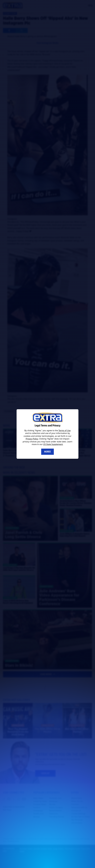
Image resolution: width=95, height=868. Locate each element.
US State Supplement (53, 444)
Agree (47, 452)
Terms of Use (65, 430)
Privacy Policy (32, 439)
